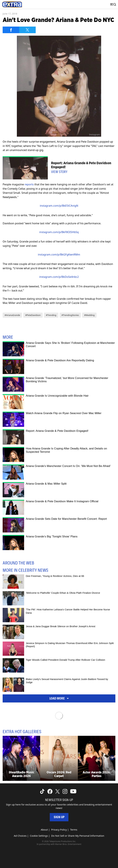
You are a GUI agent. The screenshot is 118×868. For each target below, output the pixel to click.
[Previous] (6, 758)
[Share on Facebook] (11, 30)
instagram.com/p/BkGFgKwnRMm (59, 255)
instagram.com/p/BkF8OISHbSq (59, 232)
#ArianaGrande (12, 315)
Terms (74, 830)
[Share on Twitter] (27, 30)
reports (29, 184)
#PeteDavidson (33, 315)
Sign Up (59, 817)
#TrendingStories (70, 315)
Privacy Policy (59, 830)
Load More (59, 698)
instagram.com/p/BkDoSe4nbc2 (59, 277)
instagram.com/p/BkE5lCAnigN (59, 206)
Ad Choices (20, 836)
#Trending (51, 315)
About (44, 830)
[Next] (112, 758)
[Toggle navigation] (112, 4)
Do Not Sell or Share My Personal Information (78, 836)
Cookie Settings (39, 836)
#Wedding (89, 315)
